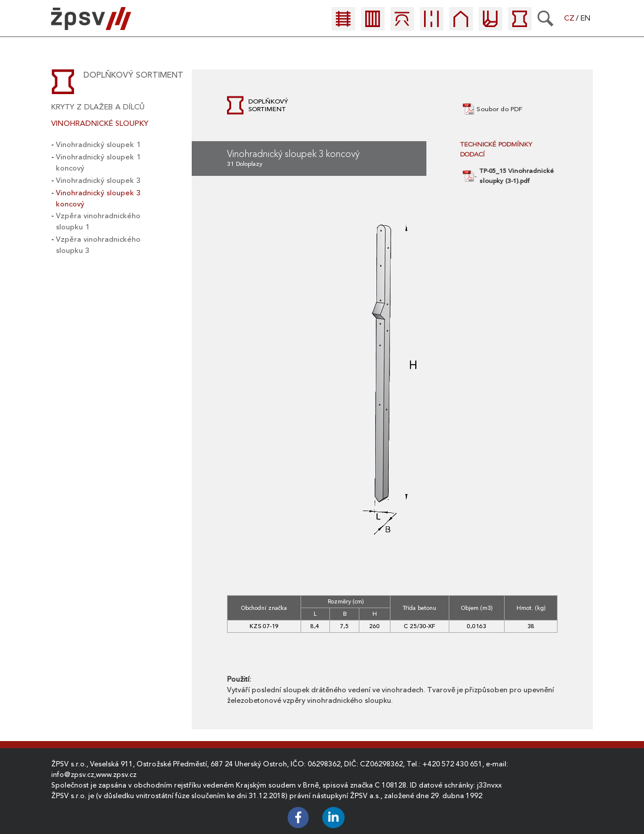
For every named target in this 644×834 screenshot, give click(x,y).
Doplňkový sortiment (134, 75)
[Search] (545, 18)
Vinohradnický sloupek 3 (98, 181)
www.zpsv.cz (116, 775)
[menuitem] (346, 22)
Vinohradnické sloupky (100, 124)
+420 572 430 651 (452, 764)
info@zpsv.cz (73, 775)
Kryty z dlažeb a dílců (98, 107)
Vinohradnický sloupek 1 (98, 145)
